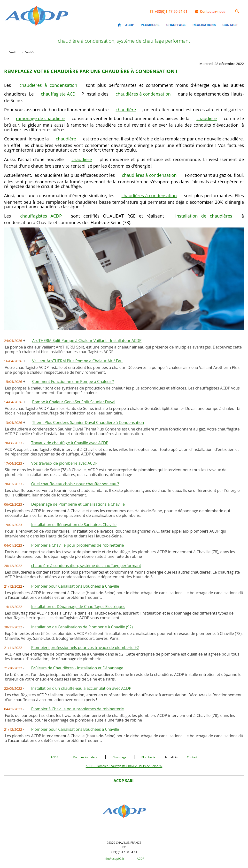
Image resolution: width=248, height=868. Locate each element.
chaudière (126, 110)
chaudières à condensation (48, 85)
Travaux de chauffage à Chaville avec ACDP (70, 443)
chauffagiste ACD (58, 94)
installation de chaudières (204, 216)
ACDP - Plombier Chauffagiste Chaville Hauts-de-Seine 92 (124, 766)
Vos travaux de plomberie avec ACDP (64, 463)
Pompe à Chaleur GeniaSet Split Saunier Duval (74, 402)
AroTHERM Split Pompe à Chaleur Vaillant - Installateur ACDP (87, 341)
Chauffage (120, 757)
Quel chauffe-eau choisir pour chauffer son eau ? (75, 484)
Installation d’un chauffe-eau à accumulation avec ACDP (81, 688)
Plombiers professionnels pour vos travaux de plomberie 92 (85, 648)
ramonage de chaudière (40, 118)
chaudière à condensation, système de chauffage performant (86, 566)
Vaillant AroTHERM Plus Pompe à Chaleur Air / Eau (77, 361)
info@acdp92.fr (114, 859)
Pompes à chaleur (85, 757)
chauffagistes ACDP (41, 216)
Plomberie (148, 757)
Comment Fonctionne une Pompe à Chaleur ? (73, 381)
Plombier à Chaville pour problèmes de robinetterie (78, 545)
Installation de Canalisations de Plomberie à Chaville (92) (82, 627)
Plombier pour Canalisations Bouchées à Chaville (75, 586)
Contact (192, 757)
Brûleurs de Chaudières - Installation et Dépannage (77, 668)
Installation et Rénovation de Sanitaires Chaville (74, 525)
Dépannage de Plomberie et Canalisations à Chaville (78, 504)
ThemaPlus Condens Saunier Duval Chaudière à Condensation (88, 422)
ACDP (54, 757)
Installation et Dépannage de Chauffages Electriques (78, 607)
